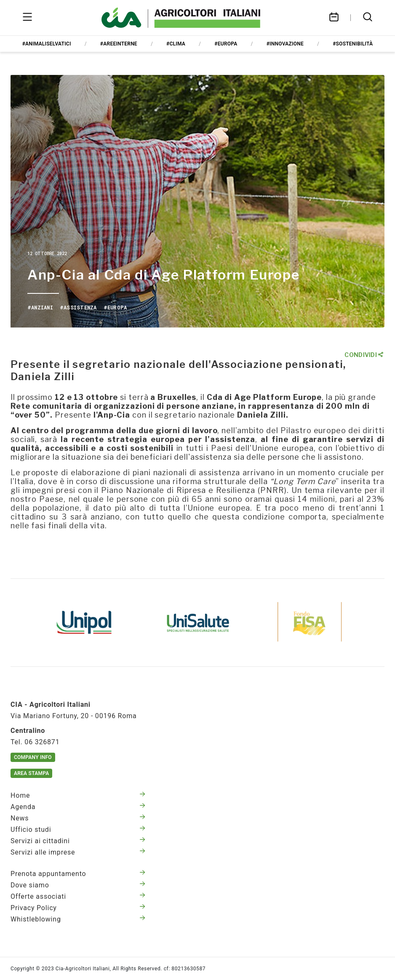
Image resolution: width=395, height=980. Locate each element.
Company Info (33, 757)
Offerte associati (78, 896)
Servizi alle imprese (78, 852)
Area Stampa (31, 773)
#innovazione (285, 44)
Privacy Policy (78, 908)
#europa (226, 44)
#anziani (40, 307)
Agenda (78, 807)
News (78, 818)
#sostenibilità (353, 44)
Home (78, 795)
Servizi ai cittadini (78, 841)
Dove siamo (78, 885)
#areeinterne (119, 44)
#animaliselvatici (47, 44)
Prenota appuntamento (78, 874)
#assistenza (78, 307)
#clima (176, 44)
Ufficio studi (78, 830)
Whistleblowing (78, 919)
